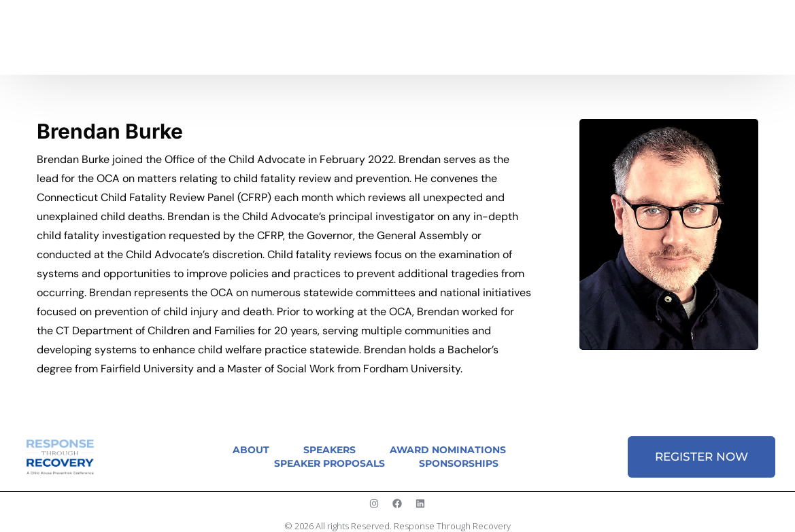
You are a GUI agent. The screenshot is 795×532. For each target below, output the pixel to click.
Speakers (329, 450)
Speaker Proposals (329, 463)
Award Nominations (448, 450)
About (251, 450)
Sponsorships (459, 463)
